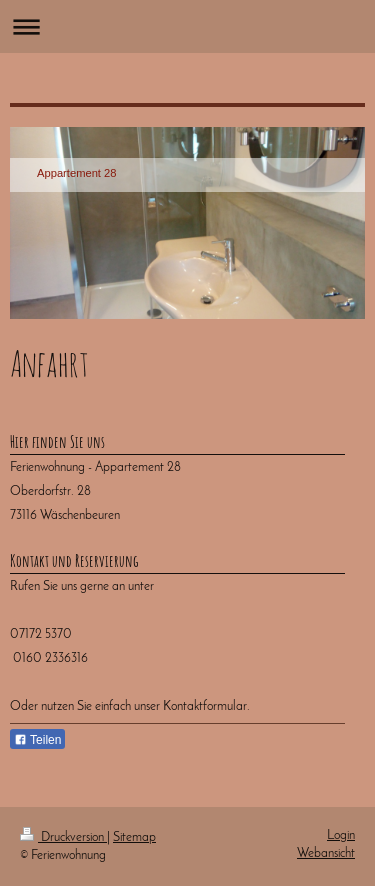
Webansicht (326, 853)
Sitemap (134, 837)
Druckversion (63, 837)
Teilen (37, 740)
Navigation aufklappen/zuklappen (187, 26)
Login (341, 835)
